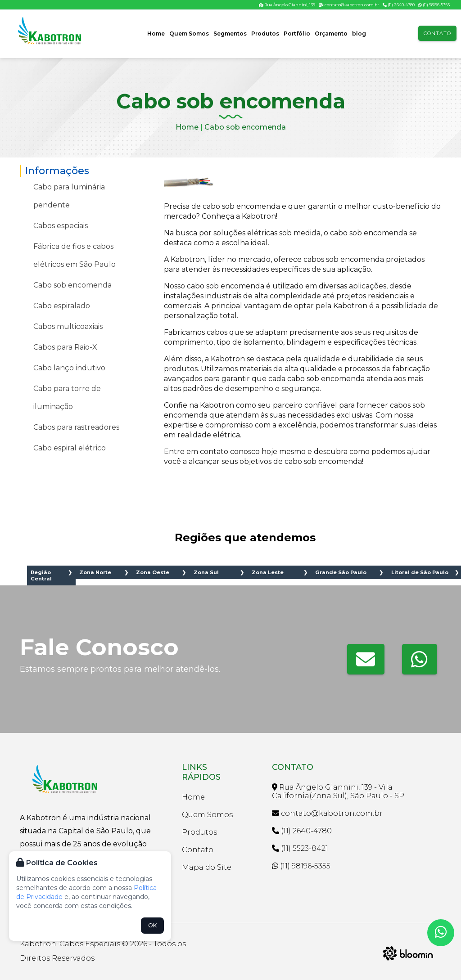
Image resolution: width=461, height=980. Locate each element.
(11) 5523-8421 (300, 848)
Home (156, 34)
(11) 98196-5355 (434, 5)
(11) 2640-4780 (399, 5)
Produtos (265, 34)
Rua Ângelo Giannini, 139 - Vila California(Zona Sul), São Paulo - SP (338, 791)
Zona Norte (95, 572)
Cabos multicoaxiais (68, 326)
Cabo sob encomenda (245, 127)
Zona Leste (268, 572)
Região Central (41, 575)
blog (359, 34)
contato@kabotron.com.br (349, 5)
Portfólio (297, 34)
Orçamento (331, 34)
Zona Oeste (153, 572)
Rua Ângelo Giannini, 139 (287, 5)
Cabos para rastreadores (76, 427)
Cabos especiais (61, 226)
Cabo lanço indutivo (69, 368)
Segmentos (230, 34)
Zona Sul (206, 572)
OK (152, 925)
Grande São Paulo (341, 572)
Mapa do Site (207, 867)
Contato (437, 33)
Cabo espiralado (62, 306)
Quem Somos (189, 34)
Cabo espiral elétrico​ (70, 448)
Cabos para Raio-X (65, 347)
